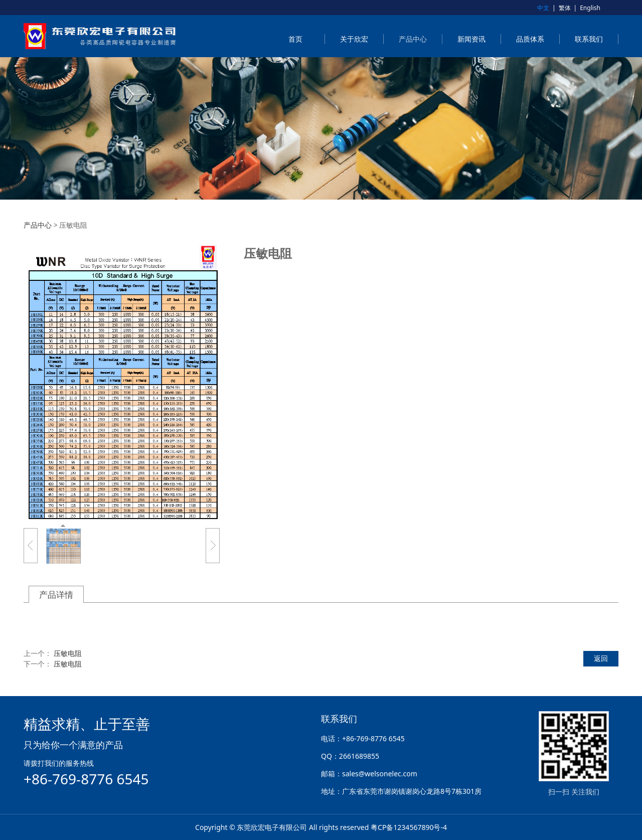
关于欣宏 (354, 39)
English (590, 8)
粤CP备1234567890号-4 (409, 827)
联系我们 (589, 39)
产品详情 (56, 595)
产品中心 (413, 39)
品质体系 (530, 39)
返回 (601, 658)
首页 (295, 39)
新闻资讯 (471, 39)
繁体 (565, 8)
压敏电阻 (68, 653)
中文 (543, 8)
